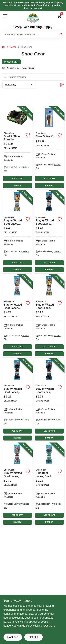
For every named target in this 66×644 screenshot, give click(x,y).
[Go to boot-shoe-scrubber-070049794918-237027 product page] (17, 148)
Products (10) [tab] (11, 62)
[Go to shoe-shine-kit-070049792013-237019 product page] (49, 148)
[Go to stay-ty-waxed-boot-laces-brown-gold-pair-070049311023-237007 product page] (17, 232)
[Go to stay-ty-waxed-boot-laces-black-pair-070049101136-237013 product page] (17, 400)
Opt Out (33, 637)
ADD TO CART (18, 179)
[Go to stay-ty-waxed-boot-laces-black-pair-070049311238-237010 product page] (49, 400)
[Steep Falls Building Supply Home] (33, 18)
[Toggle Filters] (62, 85)
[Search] (61, 34)
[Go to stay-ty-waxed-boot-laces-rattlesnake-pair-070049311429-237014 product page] (17, 316)
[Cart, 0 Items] (59, 16)
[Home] (3, 47)
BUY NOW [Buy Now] (17, 185)
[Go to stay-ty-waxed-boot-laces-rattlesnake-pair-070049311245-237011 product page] (17, 484)
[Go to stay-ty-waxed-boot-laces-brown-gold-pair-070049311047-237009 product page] (49, 316)
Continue (13, 637)
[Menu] (5, 16)
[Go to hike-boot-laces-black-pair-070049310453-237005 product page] (49, 484)
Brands (13, 47)
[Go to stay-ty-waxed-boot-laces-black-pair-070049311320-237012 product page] (49, 232)
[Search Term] (33, 35)
